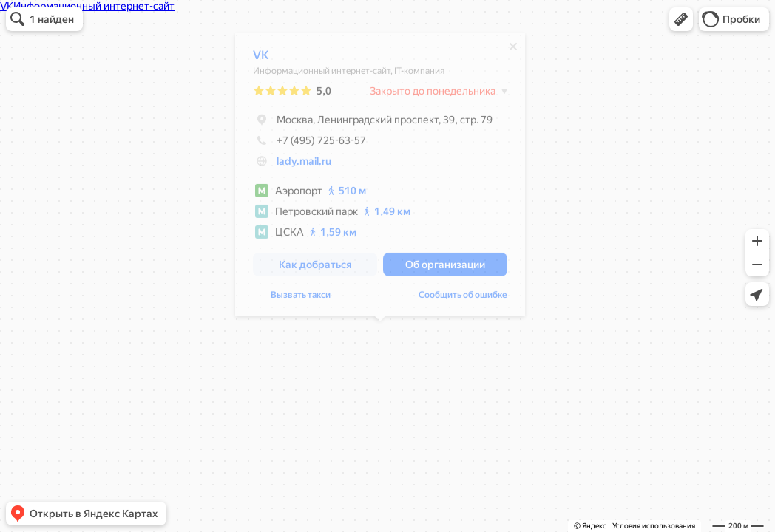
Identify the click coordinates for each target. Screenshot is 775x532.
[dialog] (380, 178)
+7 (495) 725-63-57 (309, 144)
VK (261, 59)
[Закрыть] (513, 50)
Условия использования (654, 526)
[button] (681, 19)
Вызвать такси (301, 299)
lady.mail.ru (304, 165)
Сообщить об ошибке (463, 299)
